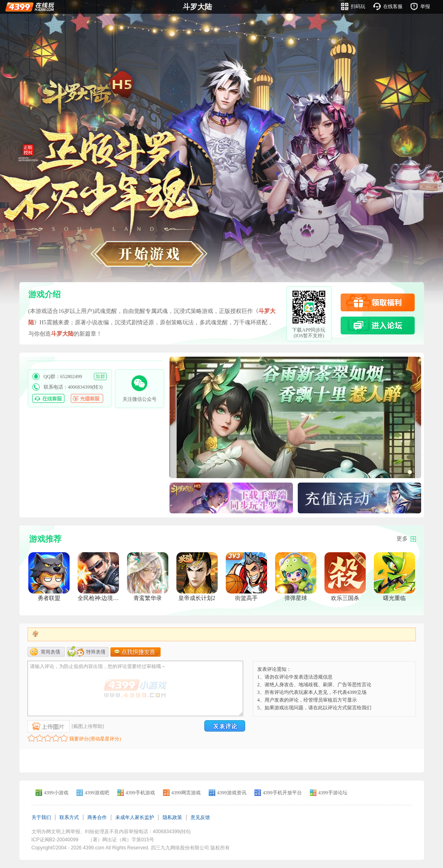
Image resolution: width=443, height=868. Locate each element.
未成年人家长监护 (135, 817)
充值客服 (87, 398)
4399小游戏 (56, 793)
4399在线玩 (30, 6)
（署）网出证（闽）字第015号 (121, 840)
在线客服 (393, 6)
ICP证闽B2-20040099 (55, 840)
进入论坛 (378, 325)
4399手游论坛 (333, 793)
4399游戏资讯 (232, 793)
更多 (402, 539)
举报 (425, 6)
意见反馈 (200, 817)
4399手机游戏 (140, 793)
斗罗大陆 (197, 7)
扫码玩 (358, 6)
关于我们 (41, 817)
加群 (100, 377)
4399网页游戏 (186, 793)
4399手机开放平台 (282, 793)
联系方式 (69, 817)
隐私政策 (172, 817)
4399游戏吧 (97, 793)
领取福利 (378, 302)
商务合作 (97, 817)
